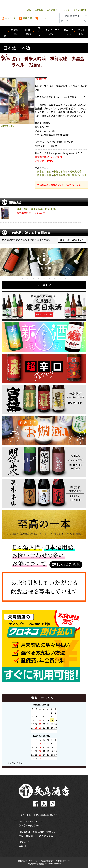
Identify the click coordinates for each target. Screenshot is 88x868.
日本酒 (5, 32)
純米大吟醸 (75, 171)
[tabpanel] (44, 262)
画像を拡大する (7, 126)
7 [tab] (55, 278)
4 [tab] (39, 278)
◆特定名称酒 (60, 171)
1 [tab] (23, 278)
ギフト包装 (81, 32)
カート (41, 18)
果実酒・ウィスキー (52, 32)
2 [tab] (28, 278)
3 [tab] (33, 278)
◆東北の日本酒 (61, 175)
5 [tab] (44, 278)
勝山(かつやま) (80, 175)
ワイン (39, 32)
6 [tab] (49, 278)
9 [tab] (65, 278)
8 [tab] (60, 278)
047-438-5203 (32, 821)
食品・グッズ (69, 32)
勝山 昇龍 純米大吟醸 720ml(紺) (36, 209)
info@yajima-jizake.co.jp (39, 825)
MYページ (9, 18)
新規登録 (25, 18)
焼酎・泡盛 (29, 32)
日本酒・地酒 (44, 171)
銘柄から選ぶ (16, 32)
